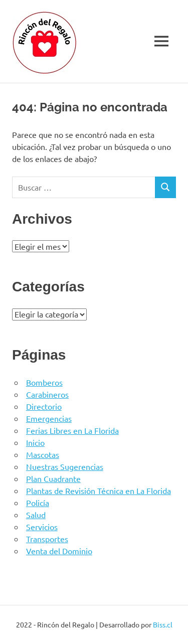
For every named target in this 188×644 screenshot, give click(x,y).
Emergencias (49, 418)
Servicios (42, 527)
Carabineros (47, 394)
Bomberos (44, 382)
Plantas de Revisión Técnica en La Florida (99, 491)
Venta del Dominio (59, 551)
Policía (38, 503)
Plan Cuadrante (53, 478)
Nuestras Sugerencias (65, 466)
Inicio (35, 442)
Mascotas (43, 454)
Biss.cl (163, 624)
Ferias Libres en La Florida (72, 430)
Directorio (44, 406)
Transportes (47, 539)
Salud (36, 515)
